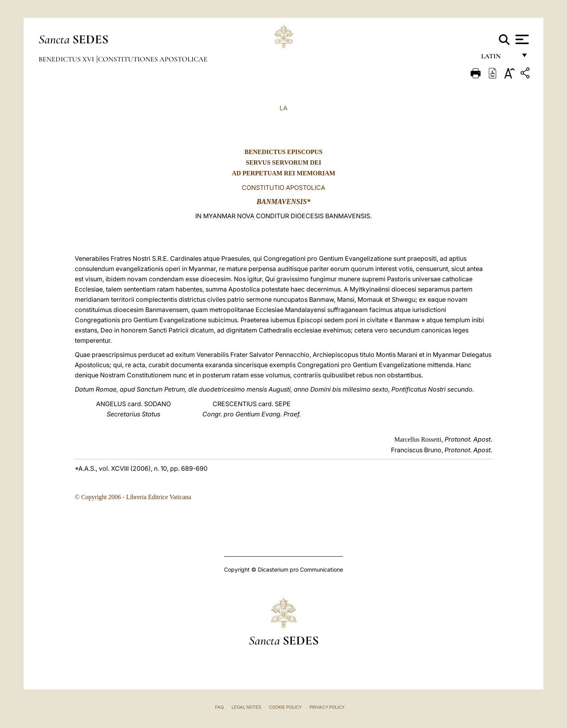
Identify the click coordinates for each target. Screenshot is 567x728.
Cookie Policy (285, 707)
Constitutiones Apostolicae (153, 59)
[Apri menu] (521, 39)
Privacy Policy (327, 707)
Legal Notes (246, 707)
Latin (499, 58)
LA (283, 108)
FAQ (219, 707)
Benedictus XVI (67, 59)
